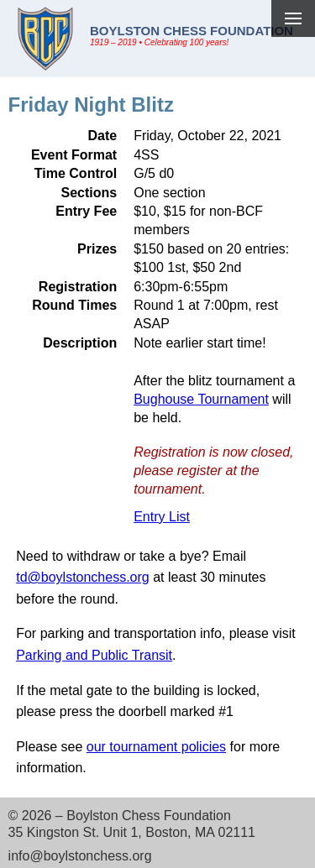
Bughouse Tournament (201, 399)
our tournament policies (156, 747)
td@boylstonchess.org (83, 577)
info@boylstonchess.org (80, 856)
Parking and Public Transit (94, 655)
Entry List (162, 517)
